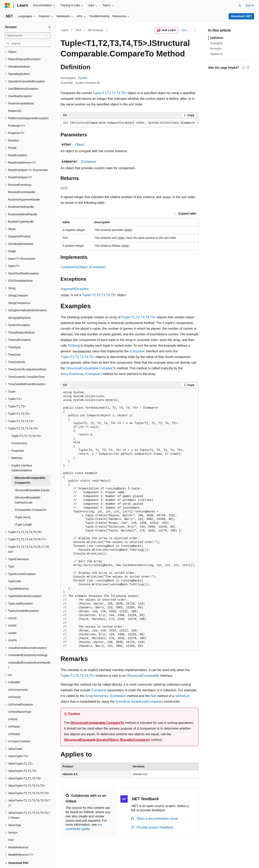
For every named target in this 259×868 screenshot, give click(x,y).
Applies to (216, 54)
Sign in (250, 5)
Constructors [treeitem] (19, 429)
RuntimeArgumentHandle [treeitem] (24, 186)
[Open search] (240, 5)
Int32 (64, 188)
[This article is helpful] (243, 68)
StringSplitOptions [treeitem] (19, 304)
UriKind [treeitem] (13, 705)
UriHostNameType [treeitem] (20, 698)
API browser (96, 30)
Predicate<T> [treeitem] (17, 112)
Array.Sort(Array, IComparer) (81, 374)
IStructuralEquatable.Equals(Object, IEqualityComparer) (107, 740)
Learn (65, 30)
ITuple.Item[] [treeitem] (22, 503)
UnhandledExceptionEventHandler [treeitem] (29, 651)
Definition (217, 38)
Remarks (216, 49)
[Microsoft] (7, 5)
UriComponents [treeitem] (18, 676)
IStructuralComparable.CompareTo (91, 368)
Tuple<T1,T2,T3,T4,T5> (110, 93)
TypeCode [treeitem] (15, 567)
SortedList (182, 696)
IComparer (89, 162)
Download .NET (241, 16)
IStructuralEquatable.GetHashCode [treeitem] (28, 486)
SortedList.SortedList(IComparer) (139, 702)
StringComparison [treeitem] (19, 289)
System (83, 78)
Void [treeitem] (11, 826)
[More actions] (195, 30)
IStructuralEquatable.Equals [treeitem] (32, 476)
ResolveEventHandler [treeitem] (22, 178)
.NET (78, 30)
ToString (74, 346)
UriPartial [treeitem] (14, 720)
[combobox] (28, 36)
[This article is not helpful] (248, 68)
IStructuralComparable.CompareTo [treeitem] (30, 466)
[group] (129, 123)
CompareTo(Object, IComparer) (83, 267)
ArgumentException (75, 289)
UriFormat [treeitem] (14, 683)
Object (80, 145)
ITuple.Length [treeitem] (23, 511)
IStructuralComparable (143, 676)
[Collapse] (50, 27)
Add (153, 696)
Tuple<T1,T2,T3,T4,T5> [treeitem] (26, 422)
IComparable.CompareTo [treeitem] (30, 496)
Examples (216, 43)
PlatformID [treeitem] (15, 97)
